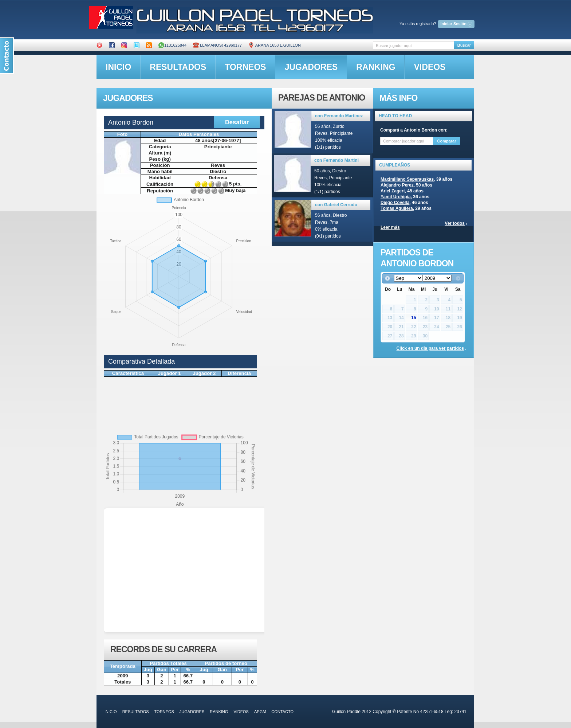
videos (430, 67)
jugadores (311, 67)
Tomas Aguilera (397, 208)
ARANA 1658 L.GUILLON (275, 45)
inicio (118, 67)
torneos (245, 67)
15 (414, 318)
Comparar (447, 141)
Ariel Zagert (393, 191)
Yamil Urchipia (396, 197)
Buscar (464, 45)
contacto (282, 712)
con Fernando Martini (336, 160)
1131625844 (172, 45)
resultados (178, 67)
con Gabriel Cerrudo (336, 205)
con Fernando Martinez (339, 116)
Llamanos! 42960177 (217, 45)
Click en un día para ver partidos (430, 348)
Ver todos (455, 223)
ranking (376, 67)
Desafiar (237, 122)
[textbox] (414, 45)
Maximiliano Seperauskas (407, 179)
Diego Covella (395, 203)
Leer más (390, 227)
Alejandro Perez (397, 185)
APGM (260, 712)
